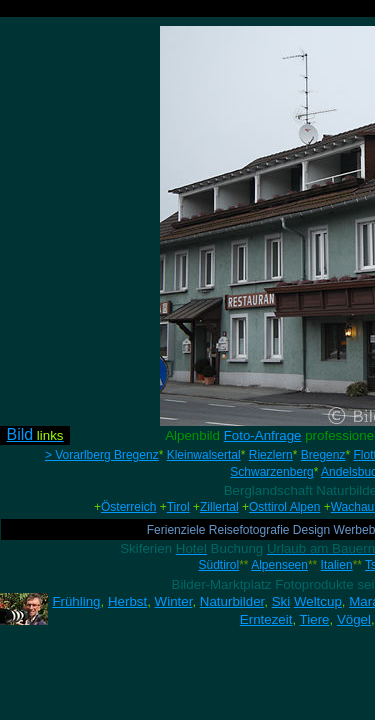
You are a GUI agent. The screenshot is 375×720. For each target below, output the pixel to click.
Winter (174, 601)
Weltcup (318, 601)
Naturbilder (232, 601)
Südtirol (219, 565)
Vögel (354, 619)
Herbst (127, 601)
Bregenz (323, 455)
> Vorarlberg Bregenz (102, 455)
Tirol (178, 507)
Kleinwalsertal (204, 455)
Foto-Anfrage (263, 435)
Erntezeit (266, 619)
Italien (337, 565)
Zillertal (219, 507)
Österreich (128, 507)
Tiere (315, 619)
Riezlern (271, 455)
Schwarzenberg (271, 472)
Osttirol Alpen (284, 507)
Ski (281, 601)
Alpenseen (279, 565)
